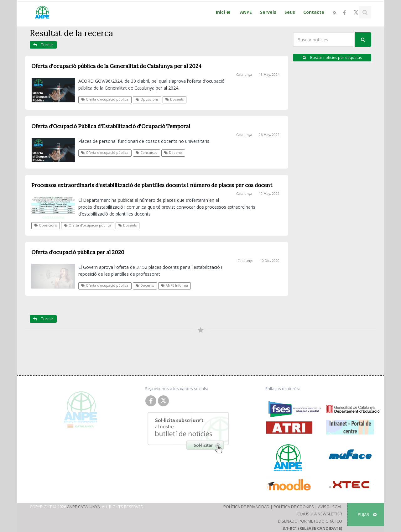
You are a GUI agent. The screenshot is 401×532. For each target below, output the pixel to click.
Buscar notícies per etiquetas (332, 57)
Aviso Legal (330, 507)
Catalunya (244, 75)
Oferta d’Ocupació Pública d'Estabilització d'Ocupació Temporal (111, 126)
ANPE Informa (174, 285)
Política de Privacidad (246, 507)
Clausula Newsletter (320, 514)
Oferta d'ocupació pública (105, 99)
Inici (224, 12)
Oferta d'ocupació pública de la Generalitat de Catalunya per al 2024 (116, 66)
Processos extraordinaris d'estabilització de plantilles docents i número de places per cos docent (152, 185)
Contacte (314, 12)
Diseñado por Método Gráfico (310, 521)
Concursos (146, 153)
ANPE (246, 12)
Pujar (367, 514)
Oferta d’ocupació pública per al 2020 (78, 252)
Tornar (43, 45)
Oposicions (147, 99)
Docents (174, 99)
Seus (290, 12)
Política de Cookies (294, 507)
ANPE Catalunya (83, 507)
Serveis (268, 12)
